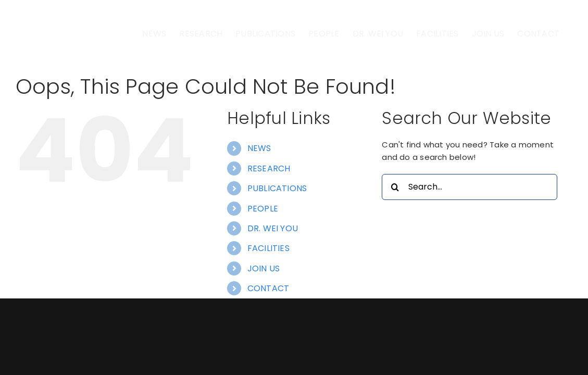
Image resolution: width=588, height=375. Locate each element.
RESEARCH (269, 213)
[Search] (395, 231)
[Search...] (469, 231)
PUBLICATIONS (277, 233)
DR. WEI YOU (273, 273)
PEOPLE (263, 253)
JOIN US (264, 313)
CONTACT (268, 333)
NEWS (259, 192)
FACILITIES (268, 292)
